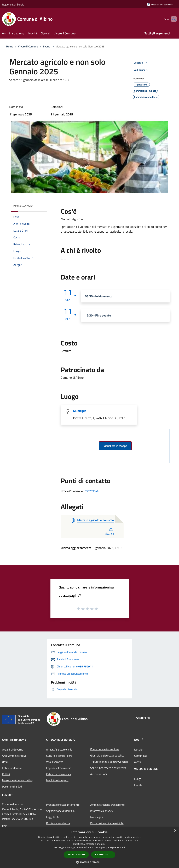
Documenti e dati (12, 786)
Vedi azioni (142, 70)
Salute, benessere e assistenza (108, 768)
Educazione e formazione (105, 749)
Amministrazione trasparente (107, 805)
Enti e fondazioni (12, 768)
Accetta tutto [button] (76, 855)
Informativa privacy (102, 811)
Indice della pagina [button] (23, 206)
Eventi (47, 46)
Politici (6, 774)
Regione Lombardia (13, 4)
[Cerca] (173, 19)
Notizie (138, 749)
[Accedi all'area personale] (160, 5)
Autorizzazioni (99, 774)
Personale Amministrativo (17, 780)
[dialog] (89, 848)
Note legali (97, 817)
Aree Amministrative (14, 756)
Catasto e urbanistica (59, 774)
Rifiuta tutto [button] (103, 854)
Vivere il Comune (28, 46)
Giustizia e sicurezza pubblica (107, 755)
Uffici (5, 762)
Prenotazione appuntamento (63, 805)
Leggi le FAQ (53, 817)
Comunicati (141, 756)
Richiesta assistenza (58, 823)
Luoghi (138, 779)
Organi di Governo (13, 749)
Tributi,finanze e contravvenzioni (109, 762)
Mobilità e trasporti (57, 780)
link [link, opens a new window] (123, 847)
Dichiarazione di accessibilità (107, 823)
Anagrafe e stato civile (59, 749)
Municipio (80, 411)
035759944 (92, 491)
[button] (90, 862)
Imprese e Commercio (59, 768)
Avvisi (138, 762)
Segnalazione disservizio (60, 811)
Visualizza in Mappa (115, 446)
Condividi (141, 63)
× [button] (175, 831)
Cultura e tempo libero (59, 756)
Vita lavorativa (55, 762)
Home (10, 46)
